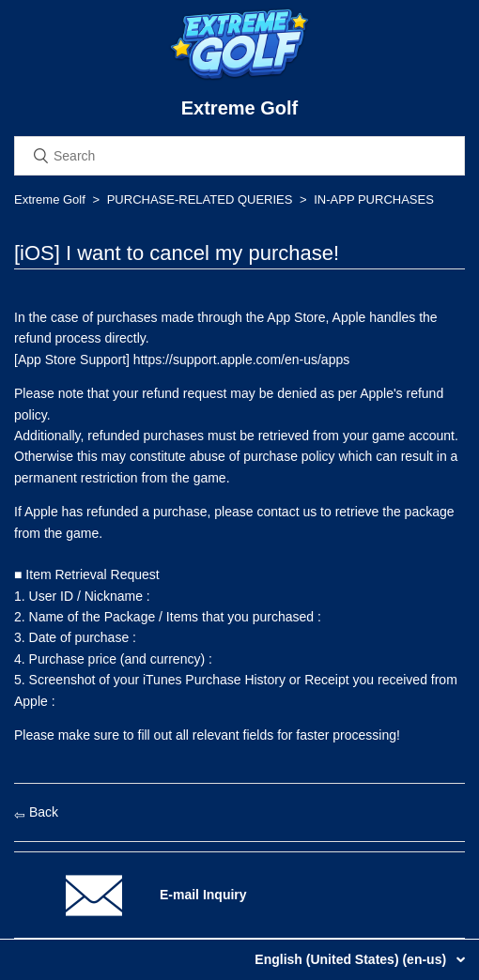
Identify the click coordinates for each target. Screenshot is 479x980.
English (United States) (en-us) (352, 959)
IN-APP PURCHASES (374, 199)
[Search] (239, 156)
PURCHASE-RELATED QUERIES (200, 199)
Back (36, 812)
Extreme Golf (50, 199)
